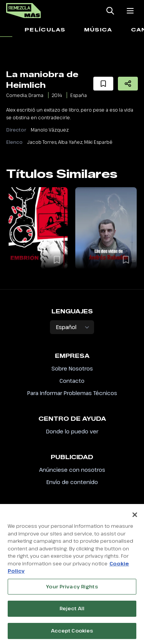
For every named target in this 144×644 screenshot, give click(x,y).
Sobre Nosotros (72, 368)
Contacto (72, 381)
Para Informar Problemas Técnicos (72, 393)
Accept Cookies (72, 633)
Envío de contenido (72, 482)
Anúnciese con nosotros (72, 470)
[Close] (135, 517)
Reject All (72, 611)
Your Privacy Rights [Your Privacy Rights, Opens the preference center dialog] (72, 589)
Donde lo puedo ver (72, 431)
